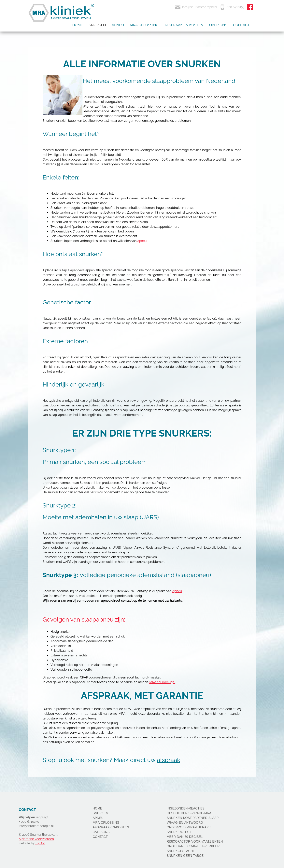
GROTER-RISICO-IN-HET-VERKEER (193, 846)
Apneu (118, 25)
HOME (97, 808)
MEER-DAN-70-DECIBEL (185, 837)
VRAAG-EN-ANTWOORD (185, 823)
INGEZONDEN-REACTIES (186, 808)
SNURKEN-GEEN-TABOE (185, 856)
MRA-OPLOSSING (106, 823)
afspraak (168, 760)
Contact (241, 25)
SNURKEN (100, 813)
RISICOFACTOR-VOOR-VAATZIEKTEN (195, 842)
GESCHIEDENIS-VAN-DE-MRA (189, 813)
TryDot (40, 843)
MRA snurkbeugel (162, 682)
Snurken (97, 25)
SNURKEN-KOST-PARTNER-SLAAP (193, 818)
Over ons (218, 25)
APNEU (98, 818)
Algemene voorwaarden (36, 839)
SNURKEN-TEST (179, 832)
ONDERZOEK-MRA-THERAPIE (189, 827)
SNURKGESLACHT (181, 851)
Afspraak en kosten (184, 25)
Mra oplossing (144, 25)
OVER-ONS (101, 832)
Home (78, 25)
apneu (142, 241)
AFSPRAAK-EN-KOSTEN (111, 827)
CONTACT (100, 837)
